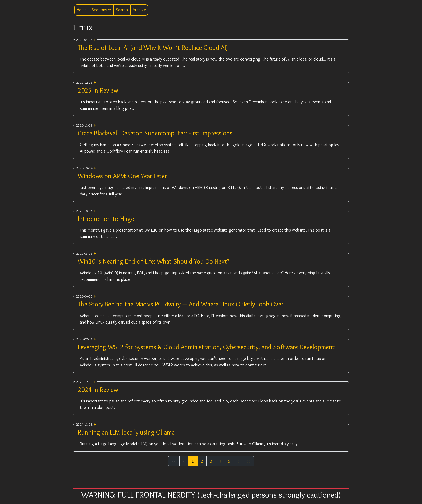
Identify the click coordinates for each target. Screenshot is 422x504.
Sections (101, 10)
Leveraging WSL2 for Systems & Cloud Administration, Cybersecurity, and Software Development (206, 347)
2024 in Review (98, 390)
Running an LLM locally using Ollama (126, 432)
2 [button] (202, 461)
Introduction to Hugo (106, 219)
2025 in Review (98, 90)
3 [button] (211, 461)
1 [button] (193, 461)
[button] (238, 461)
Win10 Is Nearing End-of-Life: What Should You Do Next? (154, 261)
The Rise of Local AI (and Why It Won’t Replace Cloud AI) (153, 48)
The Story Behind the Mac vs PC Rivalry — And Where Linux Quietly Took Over (181, 304)
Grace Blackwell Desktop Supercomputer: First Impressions (155, 133)
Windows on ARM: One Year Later (122, 176)
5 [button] (229, 461)
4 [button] (220, 461)
